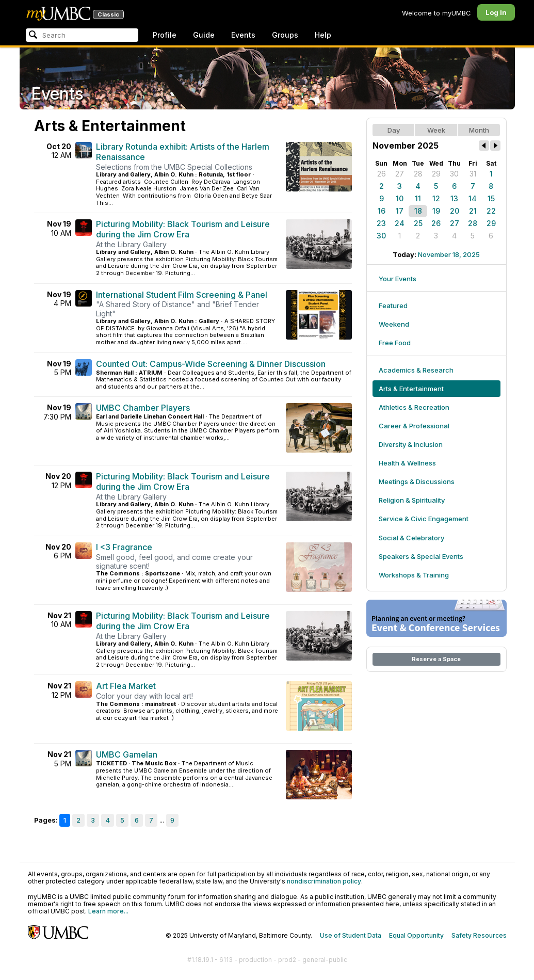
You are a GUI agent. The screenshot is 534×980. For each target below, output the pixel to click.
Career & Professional (414, 426)
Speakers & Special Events (421, 556)
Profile (165, 35)
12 (436, 198)
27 (400, 174)
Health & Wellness (407, 463)
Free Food (395, 343)
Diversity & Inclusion (411, 444)
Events (243, 35)
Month (479, 130)
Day (394, 130)
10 (400, 198)
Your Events (398, 279)
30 (454, 174)
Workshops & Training (414, 575)
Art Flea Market (126, 686)
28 (418, 174)
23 (381, 223)
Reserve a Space (436, 659)
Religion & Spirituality (412, 500)
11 (418, 198)
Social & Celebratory (411, 538)
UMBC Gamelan (127, 754)
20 (455, 211)
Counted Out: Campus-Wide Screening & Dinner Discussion (211, 364)
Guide (204, 35)
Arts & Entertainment (411, 389)
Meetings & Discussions (417, 481)
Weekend (394, 324)
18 (418, 211)
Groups (285, 35)
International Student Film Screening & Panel (182, 295)
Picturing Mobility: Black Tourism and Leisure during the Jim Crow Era (183, 229)
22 (491, 211)
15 (491, 198)
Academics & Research (416, 370)
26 (382, 174)
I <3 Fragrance (124, 547)
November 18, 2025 (449, 254)
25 (418, 223)
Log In (496, 12)
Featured (393, 306)
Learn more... (108, 911)
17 (400, 211)
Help (323, 35)
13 (454, 198)
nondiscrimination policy (324, 881)
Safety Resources (479, 935)
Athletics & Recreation (414, 407)
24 (400, 223)
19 (436, 211)
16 (382, 211)
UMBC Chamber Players (143, 408)
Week (436, 130)
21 (473, 211)
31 (473, 174)
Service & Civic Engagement (424, 519)
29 (436, 174)
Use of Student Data (351, 935)
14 (473, 198)
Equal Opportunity (416, 935)
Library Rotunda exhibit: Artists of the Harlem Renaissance (183, 152)
